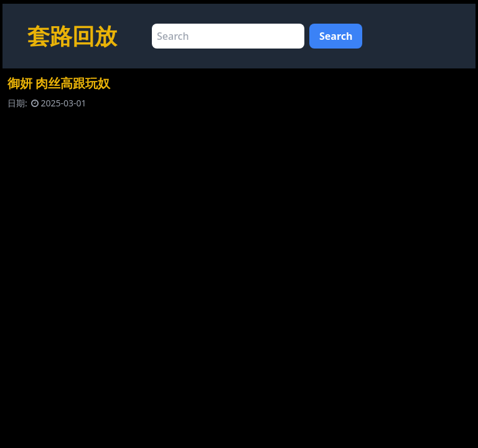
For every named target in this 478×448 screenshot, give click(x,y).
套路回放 (72, 36)
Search (336, 36)
